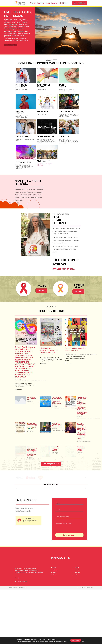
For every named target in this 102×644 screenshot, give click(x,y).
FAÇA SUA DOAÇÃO (11, 47)
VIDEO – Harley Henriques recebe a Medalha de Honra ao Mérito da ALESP (57, 428)
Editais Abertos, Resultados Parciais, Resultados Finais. (27, 383)
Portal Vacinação (23, 139)
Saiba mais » (18, 392)
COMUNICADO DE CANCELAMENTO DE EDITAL (32, 401)
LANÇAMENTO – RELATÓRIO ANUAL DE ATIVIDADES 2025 (49, 353)
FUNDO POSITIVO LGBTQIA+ (44, 88)
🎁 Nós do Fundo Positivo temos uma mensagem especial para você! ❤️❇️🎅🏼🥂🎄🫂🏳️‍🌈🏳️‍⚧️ (32, 428)
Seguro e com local (46, 139)
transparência (44, 163)
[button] (16, 478)
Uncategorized (62, 433)
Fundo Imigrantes (67, 114)
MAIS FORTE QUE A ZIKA (20, 115)
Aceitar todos (76, 640)
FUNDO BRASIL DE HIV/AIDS (21, 88)
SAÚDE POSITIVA (63, 88)
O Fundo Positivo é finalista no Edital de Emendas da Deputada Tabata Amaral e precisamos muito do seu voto (57, 404)
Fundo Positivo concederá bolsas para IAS (76, 352)
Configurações (63, 641)
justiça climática (23, 165)
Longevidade (64, 139)
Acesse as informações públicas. (44, 167)
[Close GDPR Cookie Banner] (83, 640)
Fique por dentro (43, 383)
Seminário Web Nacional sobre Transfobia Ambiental (55, 451)
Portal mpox (43, 114)
